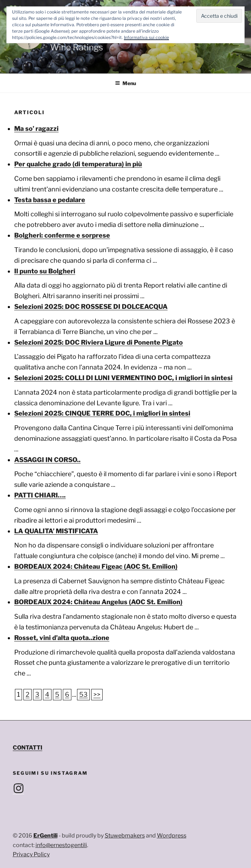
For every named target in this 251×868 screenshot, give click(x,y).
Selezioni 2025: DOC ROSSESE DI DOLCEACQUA (91, 307)
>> (97, 694)
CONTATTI (28, 748)
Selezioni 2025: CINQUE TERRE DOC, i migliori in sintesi (102, 413)
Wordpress (172, 836)
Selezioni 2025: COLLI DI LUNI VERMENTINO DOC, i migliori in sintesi (123, 378)
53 (83, 694)
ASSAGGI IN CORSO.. (47, 460)
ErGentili (45, 836)
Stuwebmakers (125, 836)
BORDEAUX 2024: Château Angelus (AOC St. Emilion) (98, 602)
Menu (125, 83)
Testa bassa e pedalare (50, 200)
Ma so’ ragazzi (36, 129)
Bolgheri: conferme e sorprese (62, 235)
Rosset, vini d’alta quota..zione (62, 638)
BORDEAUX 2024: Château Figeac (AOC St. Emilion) (96, 566)
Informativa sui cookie (146, 37)
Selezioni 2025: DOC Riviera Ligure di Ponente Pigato (99, 342)
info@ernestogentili (61, 845)
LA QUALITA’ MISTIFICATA (56, 531)
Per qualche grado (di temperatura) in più (78, 164)
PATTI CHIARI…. (40, 495)
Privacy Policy (31, 854)
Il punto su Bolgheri (45, 271)
